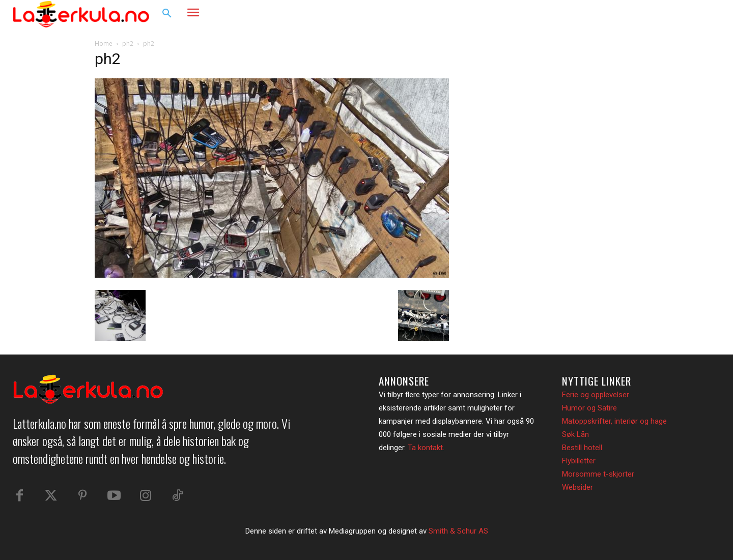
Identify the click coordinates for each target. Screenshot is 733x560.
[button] (167, 14)
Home (104, 43)
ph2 (128, 43)
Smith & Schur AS (458, 531)
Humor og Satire (589, 408)
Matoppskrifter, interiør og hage (614, 421)
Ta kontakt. (426, 448)
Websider (577, 487)
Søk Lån (575, 434)
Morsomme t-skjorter (598, 474)
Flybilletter (579, 461)
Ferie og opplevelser (596, 395)
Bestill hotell (582, 448)
